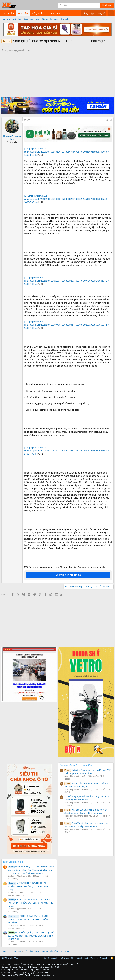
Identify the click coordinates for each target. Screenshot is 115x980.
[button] (44, 13)
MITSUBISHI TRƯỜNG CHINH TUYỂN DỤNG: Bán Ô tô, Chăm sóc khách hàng (29, 886)
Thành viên (54, 13)
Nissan (67, 779)
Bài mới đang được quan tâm (76, 765)
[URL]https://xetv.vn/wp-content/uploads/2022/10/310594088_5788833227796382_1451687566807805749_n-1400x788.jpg (67, 199)
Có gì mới (37, 13)
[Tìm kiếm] (79, 5)
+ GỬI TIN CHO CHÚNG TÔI (68, 575)
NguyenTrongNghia (12, 50)
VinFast (68, 819)
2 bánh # (68, 805)
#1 (111, 120)
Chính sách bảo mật (80, 958)
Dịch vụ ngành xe (13, 862)
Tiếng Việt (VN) (10, 958)
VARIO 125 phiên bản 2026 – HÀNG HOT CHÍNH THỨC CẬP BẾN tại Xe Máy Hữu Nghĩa (30, 903)
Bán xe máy (13, 879)
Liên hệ (46, 958)
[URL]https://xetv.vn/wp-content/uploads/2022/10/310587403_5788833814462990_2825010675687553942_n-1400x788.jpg (67, 325)
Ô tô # (67, 792)
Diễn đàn (23, 13)
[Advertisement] (57, 74)
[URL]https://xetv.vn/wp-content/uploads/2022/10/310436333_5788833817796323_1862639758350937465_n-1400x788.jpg (67, 451)
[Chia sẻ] (107, 120)
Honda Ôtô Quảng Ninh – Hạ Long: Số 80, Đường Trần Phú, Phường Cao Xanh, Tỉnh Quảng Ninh (31, 936)
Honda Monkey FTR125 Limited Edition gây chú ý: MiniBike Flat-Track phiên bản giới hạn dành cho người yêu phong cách (31, 870)
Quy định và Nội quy (60, 958)
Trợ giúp (94, 958)
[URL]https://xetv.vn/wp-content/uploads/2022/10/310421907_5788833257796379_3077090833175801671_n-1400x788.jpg (67, 281)
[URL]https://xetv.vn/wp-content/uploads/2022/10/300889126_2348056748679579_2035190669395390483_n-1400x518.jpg (67, 152)
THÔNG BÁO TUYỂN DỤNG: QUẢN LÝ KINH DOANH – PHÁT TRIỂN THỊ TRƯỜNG (30, 919)
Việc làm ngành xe (16, 895)
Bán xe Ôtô (13, 944)
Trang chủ (9, 13)
